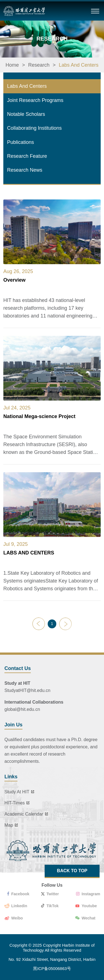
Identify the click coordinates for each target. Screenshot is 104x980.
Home (12, 65)
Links (11, 777)
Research (39, 65)
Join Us (13, 725)
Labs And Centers (79, 65)
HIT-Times (18, 803)
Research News (25, 170)
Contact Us (18, 668)
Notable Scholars (26, 114)
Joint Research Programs (35, 100)
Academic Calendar (27, 814)
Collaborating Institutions (35, 128)
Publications (21, 142)
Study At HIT (20, 792)
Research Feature (27, 156)
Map (12, 825)
